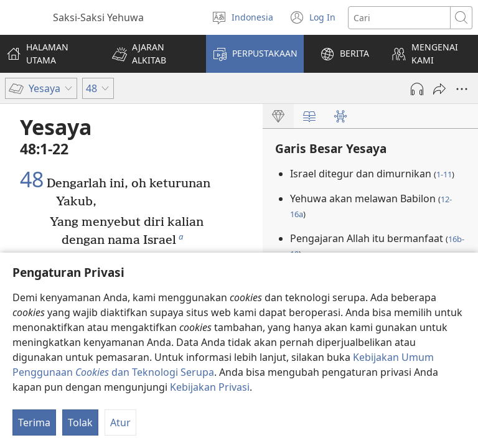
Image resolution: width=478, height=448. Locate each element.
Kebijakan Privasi (210, 387)
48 (32, 180)
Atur (120, 422)
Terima (34, 422)
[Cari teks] (399, 18)
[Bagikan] (439, 89)
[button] (151, 54)
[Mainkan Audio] (417, 89)
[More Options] (462, 89)
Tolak (80, 422)
